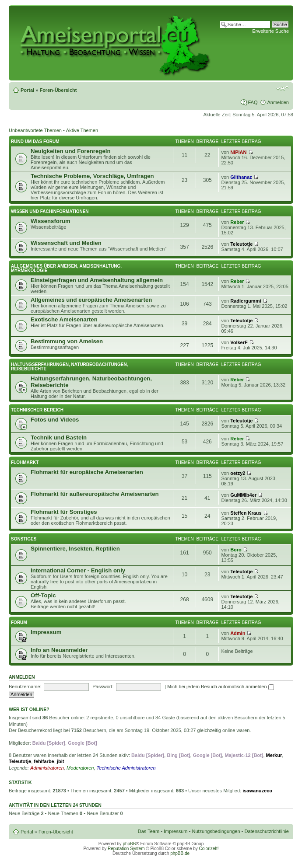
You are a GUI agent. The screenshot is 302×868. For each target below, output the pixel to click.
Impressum (46, 632)
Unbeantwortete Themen (35, 130)
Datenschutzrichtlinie (267, 831)
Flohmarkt (25, 462)
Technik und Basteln (59, 437)
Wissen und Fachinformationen (50, 211)
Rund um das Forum (35, 141)
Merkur (274, 755)
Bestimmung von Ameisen (67, 341)
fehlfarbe (44, 761)
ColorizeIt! (209, 849)
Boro (236, 550)
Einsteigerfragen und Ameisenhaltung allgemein (97, 280)
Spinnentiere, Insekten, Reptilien (75, 549)
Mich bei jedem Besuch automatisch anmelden (221, 687)
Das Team (149, 831)
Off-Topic (43, 595)
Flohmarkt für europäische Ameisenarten (87, 472)
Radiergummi (246, 301)
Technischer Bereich (37, 410)
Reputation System (126, 849)
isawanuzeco (257, 791)
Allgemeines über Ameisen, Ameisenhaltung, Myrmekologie (66, 268)
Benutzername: (25, 687)
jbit (61, 761)
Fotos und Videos (55, 420)
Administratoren (47, 768)
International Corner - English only (78, 570)
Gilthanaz (241, 177)
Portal (27, 90)
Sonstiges (24, 539)
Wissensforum (51, 221)
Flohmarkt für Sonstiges (64, 512)
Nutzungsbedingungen (216, 831)
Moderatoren (80, 768)
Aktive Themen (82, 130)
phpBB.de (180, 853)
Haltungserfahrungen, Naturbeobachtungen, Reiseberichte (69, 367)
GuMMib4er (243, 495)
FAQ (253, 102)
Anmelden (278, 102)
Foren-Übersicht (58, 90)
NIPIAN (238, 152)
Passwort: (103, 687)
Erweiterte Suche (270, 31)
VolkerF (239, 342)
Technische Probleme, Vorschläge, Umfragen (92, 176)
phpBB (129, 844)
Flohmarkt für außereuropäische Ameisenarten (95, 494)
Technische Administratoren (126, 768)
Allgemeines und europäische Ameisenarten (91, 300)
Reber (237, 222)
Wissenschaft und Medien (66, 243)
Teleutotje (241, 244)
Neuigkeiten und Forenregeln (70, 151)
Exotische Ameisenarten (64, 319)
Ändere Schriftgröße (283, 88)
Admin (238, 633)
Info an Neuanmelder (59, 650)
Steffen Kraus (246, 513)
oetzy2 (238, 473)
